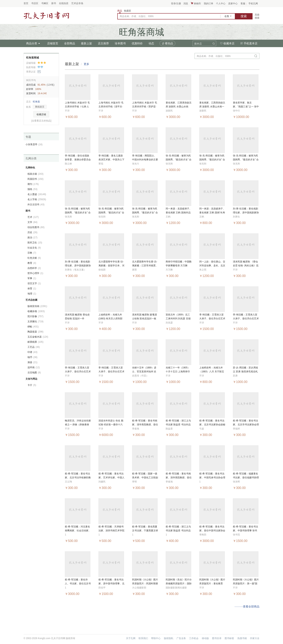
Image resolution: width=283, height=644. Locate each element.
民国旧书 (35, 179)
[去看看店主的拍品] (41, 121)
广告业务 (181, 638)
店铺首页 (53, 43)
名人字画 (37, 199)
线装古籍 (35, 174)
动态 (151, 43)
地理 (32, 294)
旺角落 (36, 102)
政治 (32, 238)
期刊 (33, 184)
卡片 (32, 385)
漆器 (32, 362)
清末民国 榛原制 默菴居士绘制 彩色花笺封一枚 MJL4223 (145, 319)
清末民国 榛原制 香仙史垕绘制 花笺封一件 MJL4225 (77, 319)
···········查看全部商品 (247, 607)
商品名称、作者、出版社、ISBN (137, 16)
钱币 (32, 357)
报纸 (32, 189)
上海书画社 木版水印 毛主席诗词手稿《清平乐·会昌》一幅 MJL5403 (111, 107)
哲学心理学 (35, 273)
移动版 (205, 638)
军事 (32, 278)
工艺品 (34, 347)
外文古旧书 (36, 205)
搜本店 (198, 44)
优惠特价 (137, 43)
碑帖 (33, 327)
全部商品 (70, 43)
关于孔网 (131, 638)
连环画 (34, 367)
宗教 (32, 253)
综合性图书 (36, 227)
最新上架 (86, 43)
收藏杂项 (36, 311)
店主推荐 (103, 43)
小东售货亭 (34, 144)
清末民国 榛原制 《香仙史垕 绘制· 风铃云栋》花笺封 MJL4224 (246, 266)
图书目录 (217, 638)
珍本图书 (120, 43)
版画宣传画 (37, 306)
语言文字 (34, 283)
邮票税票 (35, 342)
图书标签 (229, 638)
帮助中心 (156, 638)
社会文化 (34, 248)
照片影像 (35, 316)
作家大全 (255, 638)
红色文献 (34, 258)
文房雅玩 (35, 322)
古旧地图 (34, 373)
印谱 (32, 352)
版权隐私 (169, 638)
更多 (86, 64)
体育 (32, 289)
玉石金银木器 (38, 337)
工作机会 (194, 638)
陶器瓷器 (35, 332)
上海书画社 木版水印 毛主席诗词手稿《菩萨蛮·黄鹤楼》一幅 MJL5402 (145, 107)
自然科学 (34, 268)
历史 (32, 232)
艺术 (33, 217)
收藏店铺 (41, 114)
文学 (32, 222)
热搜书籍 (242, 638)
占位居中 (46, 15)
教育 (32, 263)
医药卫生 (35, 243)
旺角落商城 (33, 58)
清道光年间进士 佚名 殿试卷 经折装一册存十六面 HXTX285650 (111, 425)
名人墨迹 (37, 194)
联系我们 (143, 638)
